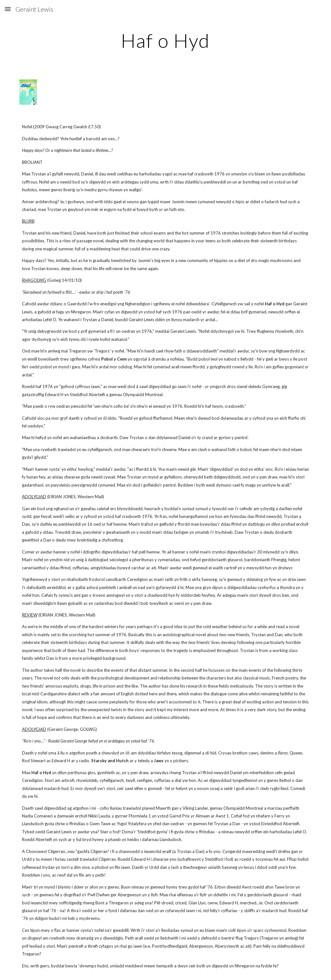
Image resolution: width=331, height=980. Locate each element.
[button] (8, 9)
